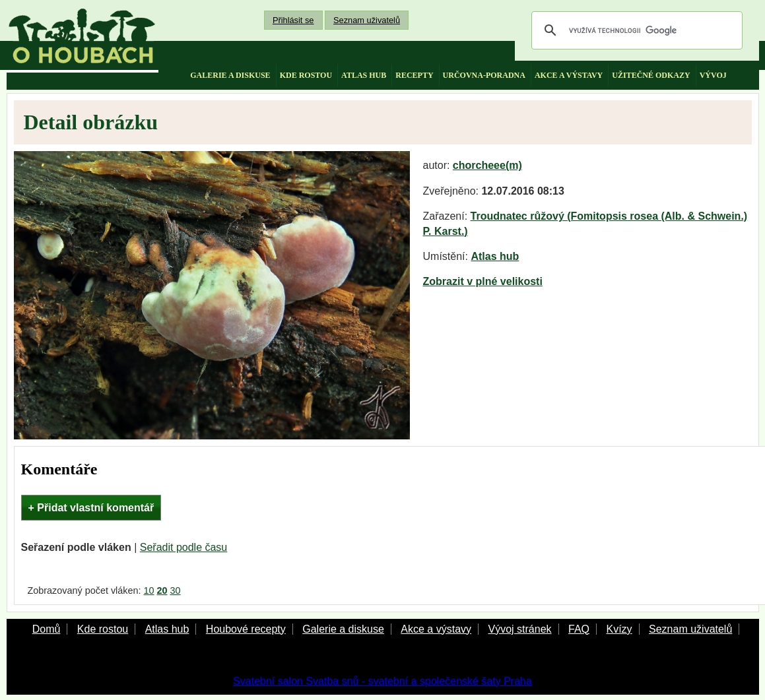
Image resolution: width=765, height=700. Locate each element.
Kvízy (619, 629)
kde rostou (306, 75)
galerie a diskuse (230, 75)
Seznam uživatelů (367, 20)
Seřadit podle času (184, 547)
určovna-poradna (484, 75)
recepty (414, 75)
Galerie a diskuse (343, 629)
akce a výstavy (569, 75)
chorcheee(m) (487, 165)
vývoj (713, 75)
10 (149, 590)
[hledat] (635, 30)
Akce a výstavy (436, 629)
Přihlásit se (293, 20)
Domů (47, 629)
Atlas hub (495, 256)
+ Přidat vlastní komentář (91, 508)
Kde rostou (103, 629)
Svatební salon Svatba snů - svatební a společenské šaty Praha (382, 681)
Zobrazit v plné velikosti (483, 281)
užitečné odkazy (651, 75)
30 (176, 590)
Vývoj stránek (519, 629)
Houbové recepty (246, 629)
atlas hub (364, 75)
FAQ (579, 629)
